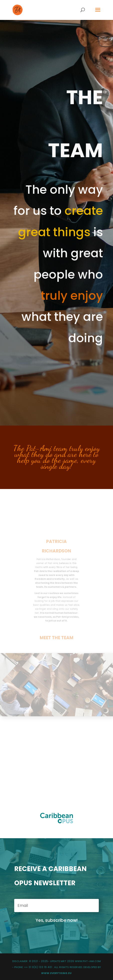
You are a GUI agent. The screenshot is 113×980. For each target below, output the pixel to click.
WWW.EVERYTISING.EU (56, 973)
